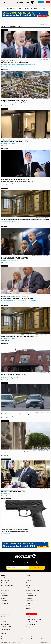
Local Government (31, 596)
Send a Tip (4, 601)
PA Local (3, 622)
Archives (29, 608)
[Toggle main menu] (3, 2)
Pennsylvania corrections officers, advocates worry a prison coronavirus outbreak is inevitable (15, 375)
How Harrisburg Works (33, 591)
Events (28, 585)
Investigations (11, 8)
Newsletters (5, 614)
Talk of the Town (6, 629)
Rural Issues (30, 601)
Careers (3, 593)
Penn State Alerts (6, 627)
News (28, 575)
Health (28, 588)
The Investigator (6, 619)
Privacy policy (47, 642)
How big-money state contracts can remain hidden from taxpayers (20, 452)
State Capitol (30, 603)
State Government (6, 459)
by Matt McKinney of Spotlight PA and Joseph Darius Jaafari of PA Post (19, 64)
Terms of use (42, 642)
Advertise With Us (6, 603)
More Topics (30, 606)
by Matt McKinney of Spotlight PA (10, 104)
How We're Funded (31, 622)
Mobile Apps (5, 596)
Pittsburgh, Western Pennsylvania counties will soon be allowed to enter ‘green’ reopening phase (15, 101)
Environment (30, 583)
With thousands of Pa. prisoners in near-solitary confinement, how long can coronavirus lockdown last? (17, 141)
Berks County (29, 8)
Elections (29, 580)
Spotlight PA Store (31, 627)
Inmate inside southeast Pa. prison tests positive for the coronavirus (20, 336)
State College (20, 8)
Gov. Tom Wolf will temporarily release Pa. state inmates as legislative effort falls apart (25, 219)
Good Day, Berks (6, 624)
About (36, 8)
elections (42, 8)
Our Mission (4, 578)
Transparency (5, 421)
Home (41, 24)
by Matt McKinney (6, 454)
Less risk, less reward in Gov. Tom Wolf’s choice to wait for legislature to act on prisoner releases (15, 258)
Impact (3, 588)
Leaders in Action (31, 624)
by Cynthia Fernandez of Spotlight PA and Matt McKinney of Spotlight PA (19, 300)
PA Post (3, 616)
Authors (46, 24)
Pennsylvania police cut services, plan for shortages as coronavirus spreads (22, 414)
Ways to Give (30, 617)
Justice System (30, 593)
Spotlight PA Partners (7, 585)
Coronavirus (5, 30)
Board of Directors (6, 583)
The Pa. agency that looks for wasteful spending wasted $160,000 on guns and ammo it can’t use (15, 530)
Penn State (29, 598)
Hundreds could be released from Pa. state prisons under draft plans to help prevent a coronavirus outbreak (17, 298)
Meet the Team (5, 580)
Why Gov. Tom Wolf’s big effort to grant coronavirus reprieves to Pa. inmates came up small (16, 62)
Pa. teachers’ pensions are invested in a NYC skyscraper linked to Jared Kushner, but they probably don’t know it (17, 180)
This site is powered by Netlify (14, 642)
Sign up (37, 568)
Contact (3, 598)
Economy (29, 578)
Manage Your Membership (34, 619)
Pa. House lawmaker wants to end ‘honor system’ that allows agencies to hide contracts (14, 491)
